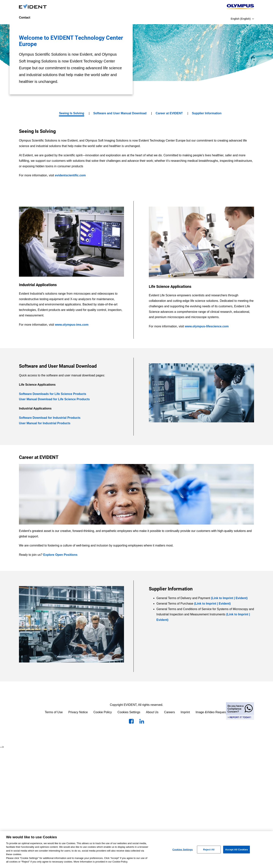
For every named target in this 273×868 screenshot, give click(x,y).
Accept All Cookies (237, 850)
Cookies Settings (129, 712)
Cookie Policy (103, 712)
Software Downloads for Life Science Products (53, 394)
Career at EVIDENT (169, 113)
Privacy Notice (78, 712)
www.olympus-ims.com (72, 325)
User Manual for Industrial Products (45, 423)
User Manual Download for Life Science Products (54, 399)
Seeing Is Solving (71, 113)
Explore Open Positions (60, 555)
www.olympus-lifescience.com (207, 326)
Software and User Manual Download (120, 113)
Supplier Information (207, 113)
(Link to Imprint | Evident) (229, 598)
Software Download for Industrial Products (50, 418)
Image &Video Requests (212, 712)
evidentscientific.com (70, 175)
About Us (152, 712)
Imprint (185, 712)
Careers (170, 712)
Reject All (209, 850)
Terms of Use (54, 712)
